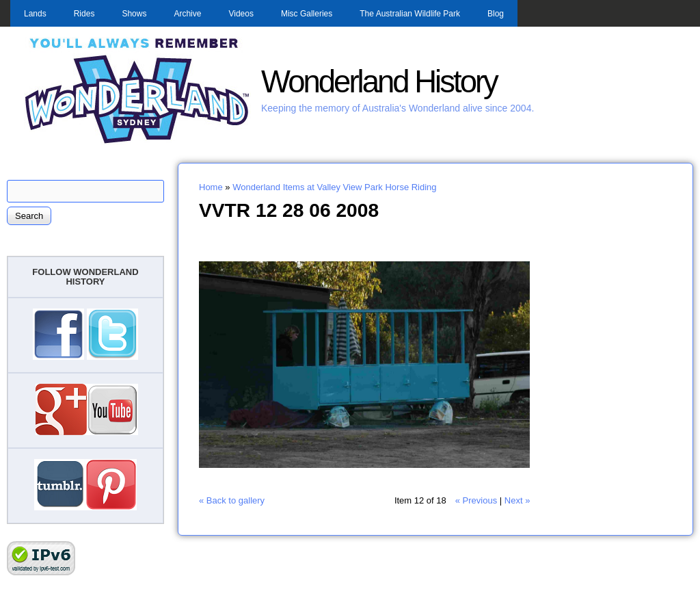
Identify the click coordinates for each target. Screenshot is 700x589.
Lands (35, 14)
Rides (84, 14)
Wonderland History (379, 82)
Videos (241, 14)
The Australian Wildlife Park (410, 14)
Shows (134, 14)
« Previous (476, 500)
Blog (496, 14)
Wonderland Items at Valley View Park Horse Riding (334, 187)
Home (211, 187)
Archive (187, 14)
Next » (517, 500)
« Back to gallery (232, 500)
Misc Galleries (307, 14)
